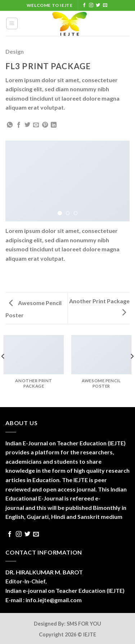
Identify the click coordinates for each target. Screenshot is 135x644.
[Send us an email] (105, 5)
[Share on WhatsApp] (10, 125)
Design (15, 51)
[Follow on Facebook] (84, 5)
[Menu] (12, 23)
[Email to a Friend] (36, 125)
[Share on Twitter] (27, 125)
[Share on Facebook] (19, 125)
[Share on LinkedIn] (54, 125)
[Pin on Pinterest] (45, 125)
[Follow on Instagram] (91, 5)
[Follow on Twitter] (98, 5)
